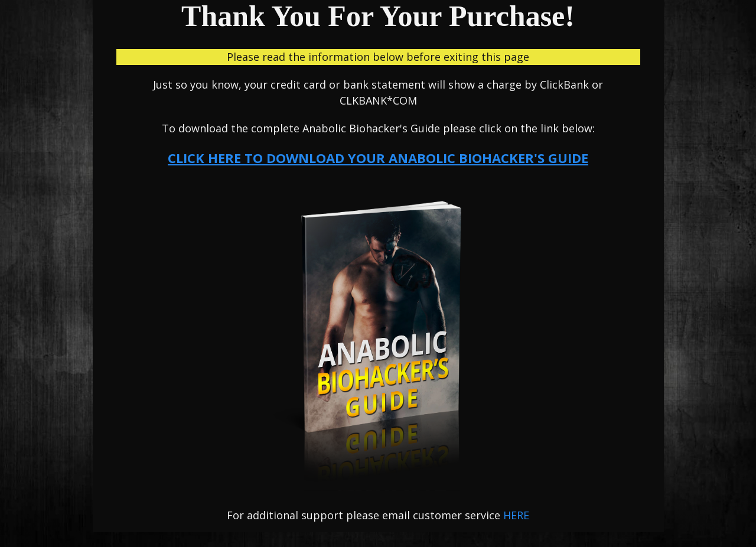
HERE (516, 515)
